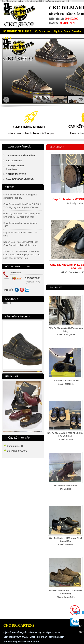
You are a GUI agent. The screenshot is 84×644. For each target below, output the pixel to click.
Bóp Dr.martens (42, 31)
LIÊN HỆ (7, 38)
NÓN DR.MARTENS (16, 174)
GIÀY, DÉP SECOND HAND (20, 179)
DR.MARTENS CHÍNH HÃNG (17, 31)
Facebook (6, 303)
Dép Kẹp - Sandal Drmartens (15, 167)
